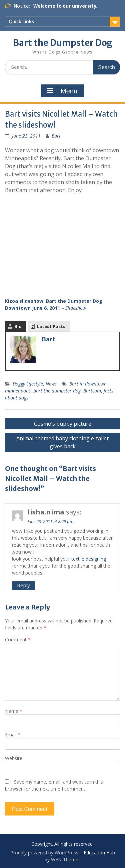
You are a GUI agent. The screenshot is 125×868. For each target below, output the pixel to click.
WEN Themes (66, 860)
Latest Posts (51, 326)
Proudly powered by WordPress (44, 853)
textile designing (89, 559)
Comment (18, 640)
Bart (56, 136)
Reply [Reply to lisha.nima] (23, 585)
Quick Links (21, 22)
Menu (62, 91)
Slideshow (76, 308)
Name (14, 711)
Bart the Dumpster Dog (63, 43)
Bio (18, 326)
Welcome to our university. (65, 6)
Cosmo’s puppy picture (63, 424)
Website (14, 758)
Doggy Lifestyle (28, 384)
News (51, 384)
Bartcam (92, 391)
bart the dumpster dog (57, 391)
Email (13, 735)
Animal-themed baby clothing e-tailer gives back (63, 442)
